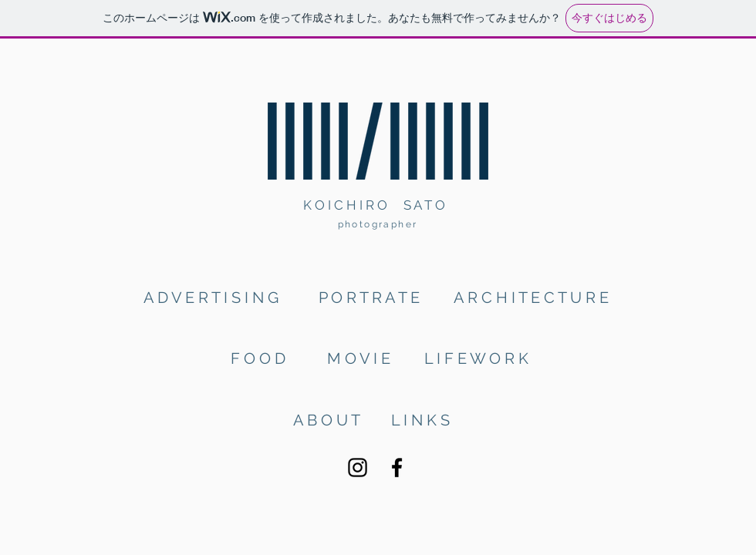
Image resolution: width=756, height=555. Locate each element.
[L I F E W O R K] (478, 358)
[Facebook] (397, 468)
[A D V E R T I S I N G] (216, 297)
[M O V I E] (359, 358)
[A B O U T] (327, 420)
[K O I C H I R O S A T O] (378, 205)
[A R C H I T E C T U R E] (533, 297)
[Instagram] (358, 468)
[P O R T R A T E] (371, 297)
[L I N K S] (421, 420)
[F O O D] (260, 358)
